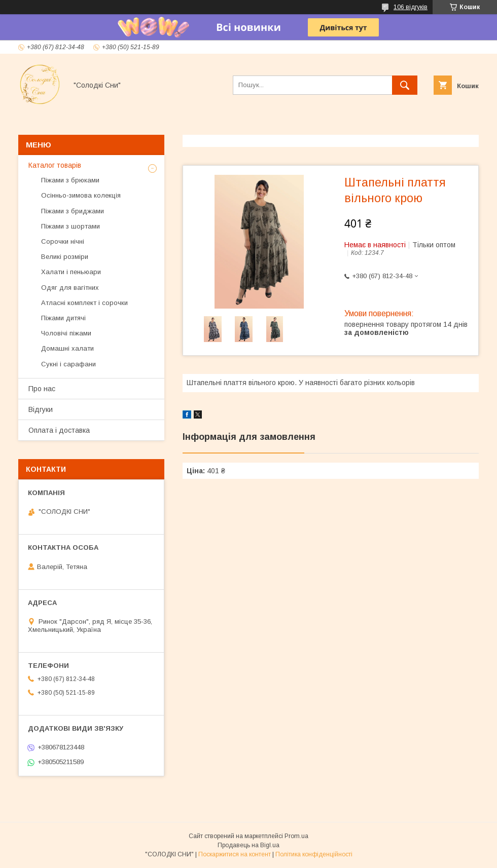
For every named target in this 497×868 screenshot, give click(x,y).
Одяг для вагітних (70, 288)
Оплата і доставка (59, 430)
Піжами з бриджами (73, 211)
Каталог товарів (55, 165)
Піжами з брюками (70, 180)
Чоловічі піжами (66, 333)
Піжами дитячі (63, 318)
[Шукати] (405, 85)
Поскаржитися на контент (235, 854)
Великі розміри (65, 257)
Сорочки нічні (63, 241)
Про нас (42, 389)
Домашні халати (67, 348)
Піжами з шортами (70, 226)
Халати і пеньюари (71, 272)
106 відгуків (411, 7)
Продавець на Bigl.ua (248, 845)
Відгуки (41, 409)
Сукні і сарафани (68, 364)
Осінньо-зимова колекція (81, 195)
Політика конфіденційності (314, 854)
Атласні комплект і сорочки (84, 303)
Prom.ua (296, 836)
